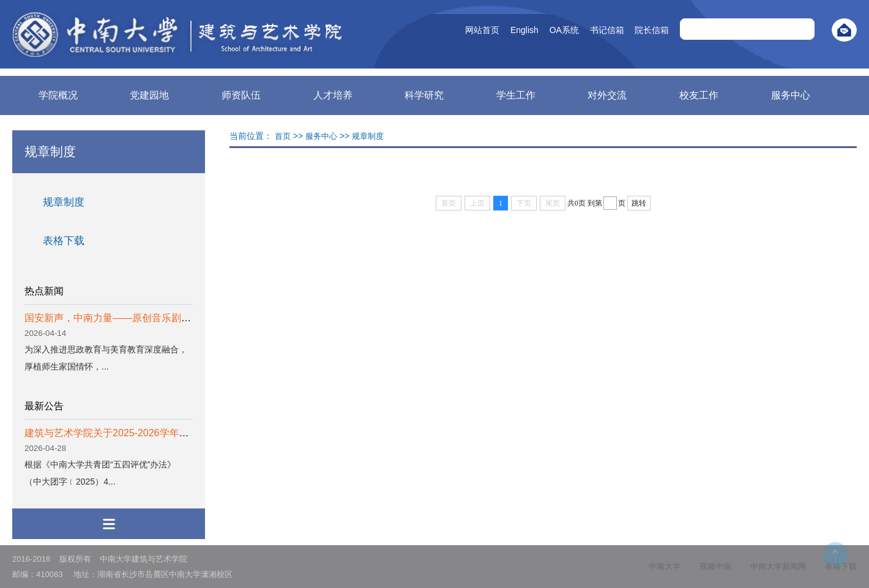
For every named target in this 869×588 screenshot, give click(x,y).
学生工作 (516, 95)
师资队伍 (241, 95)
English (507, 30)
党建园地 (149, 95)
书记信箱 (589, 30)
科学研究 (424, 95)
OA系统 (546, 30)
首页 (283, 136)
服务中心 (791, 95)
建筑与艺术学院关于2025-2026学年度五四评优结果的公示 (151, 433)
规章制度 (64, 202)
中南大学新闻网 (778, 566)
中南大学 (665, 566)
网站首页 (464, 30)
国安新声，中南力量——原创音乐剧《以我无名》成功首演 (152, 318)
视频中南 (715, 566)
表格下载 (64, 241)
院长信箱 (634, 30)
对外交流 (607, 95)
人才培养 (333, 95)
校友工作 (699, 95)
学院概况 (58, 95)
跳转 (639, 203)
